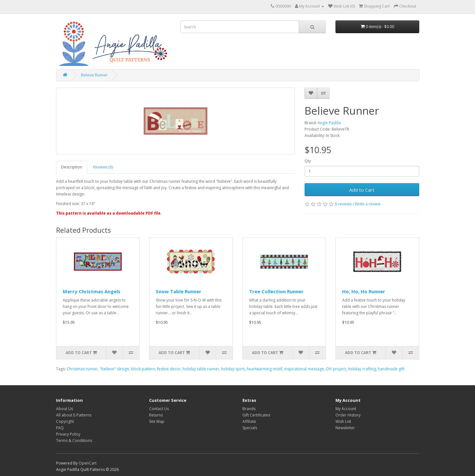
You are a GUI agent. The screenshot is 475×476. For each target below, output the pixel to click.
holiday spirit (233, 369)
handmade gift (391, 369)
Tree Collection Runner (276, 291)
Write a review (368, 204)
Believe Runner (94, 75)
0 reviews (343, 204)
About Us (65, 409)
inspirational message (304, 369)
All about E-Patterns (74, 415)
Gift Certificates (256, 415)
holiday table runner (201, 369)
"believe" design (114, 369)
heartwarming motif (264, 369)
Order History (348, 415)
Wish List (343, 421)
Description (72, 167)
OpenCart (88, 463)
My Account (346, 409)
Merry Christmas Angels (92, 291)
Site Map (157, 421)
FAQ (60, 428)
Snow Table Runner (179, 291)
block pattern (143, 369)
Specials (250, 428)
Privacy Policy (68, 434)
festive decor (169, 369)
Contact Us (159, 409)
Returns (156, 415)
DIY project (336, 369)
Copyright (65, 421)
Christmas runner (82, 369)
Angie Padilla (329, 123)
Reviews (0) (103, 167)
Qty (308, 161)
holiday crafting (362, 369)
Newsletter (345, 428)
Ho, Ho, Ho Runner (364, 291)
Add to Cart (362, 190)
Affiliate (249, 421)
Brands (249, 409)
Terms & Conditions (74, 440)
